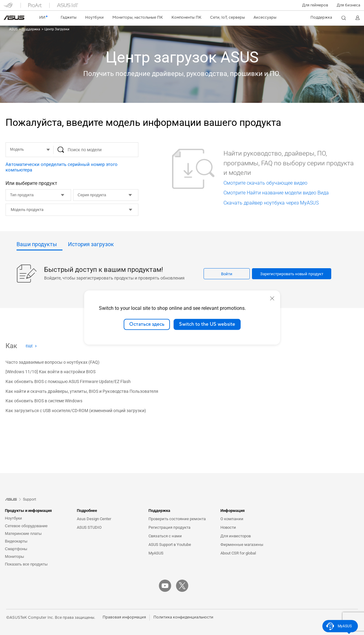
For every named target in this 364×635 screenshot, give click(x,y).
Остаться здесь (147, 324)
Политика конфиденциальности (183, 617)
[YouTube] (165, 586)
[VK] (199, 586)
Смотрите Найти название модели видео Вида (276, 193)
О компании (232, 519)
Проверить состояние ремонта (177, 519)
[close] (272, 299)
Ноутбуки (13, 518)
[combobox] (72, 210)
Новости (228, 527)
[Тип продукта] (38, 195)
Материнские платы (23, 534)
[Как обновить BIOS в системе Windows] (44, 401)
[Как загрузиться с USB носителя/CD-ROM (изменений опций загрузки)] (76, 411)
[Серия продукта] (106, 195)
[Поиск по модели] (96, 150)
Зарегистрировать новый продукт (292, 274)
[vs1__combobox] (86, 210)
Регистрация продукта (169, 527)
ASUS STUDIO (89, 527)
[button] (315, 5)
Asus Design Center (94, 519)
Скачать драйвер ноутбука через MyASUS (271, 203)
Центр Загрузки (56, 29)
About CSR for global (238, 553)
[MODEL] (29, 150)
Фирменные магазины (242, 545)
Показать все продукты (26, 564)
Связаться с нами (165, 536)
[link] (14, 18)
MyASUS (156, 553)
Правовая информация (124, 617)
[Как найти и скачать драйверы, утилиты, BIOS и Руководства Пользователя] (82, 392)
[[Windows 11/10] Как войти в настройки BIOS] (51, 372)
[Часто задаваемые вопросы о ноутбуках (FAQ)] (53, 363)
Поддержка (30, 29)
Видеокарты (16, 541)
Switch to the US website (207, 324)
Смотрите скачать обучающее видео (265, 183)
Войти (227, 274)
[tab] (39, 246)
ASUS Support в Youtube (170, 545)
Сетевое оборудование (26, 526)
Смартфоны (16, 549)
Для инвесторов (236, 536)
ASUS (13, 29)
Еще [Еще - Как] (29, 346)
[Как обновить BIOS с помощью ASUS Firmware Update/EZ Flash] (68, 382)
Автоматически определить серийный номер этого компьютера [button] (62, 167)
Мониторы (14, 556)
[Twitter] (182, 586)
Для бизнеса (349, 5)
